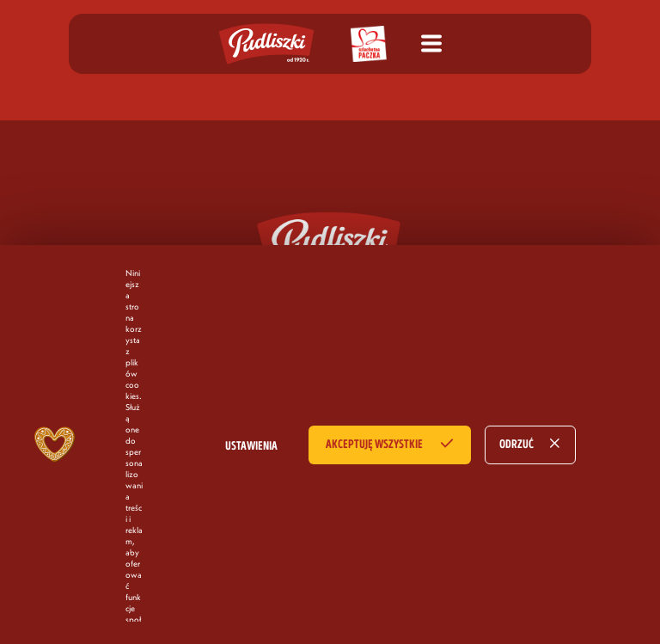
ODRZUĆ (516, 445)
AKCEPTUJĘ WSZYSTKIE (374, 445)
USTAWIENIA (251, 446)
